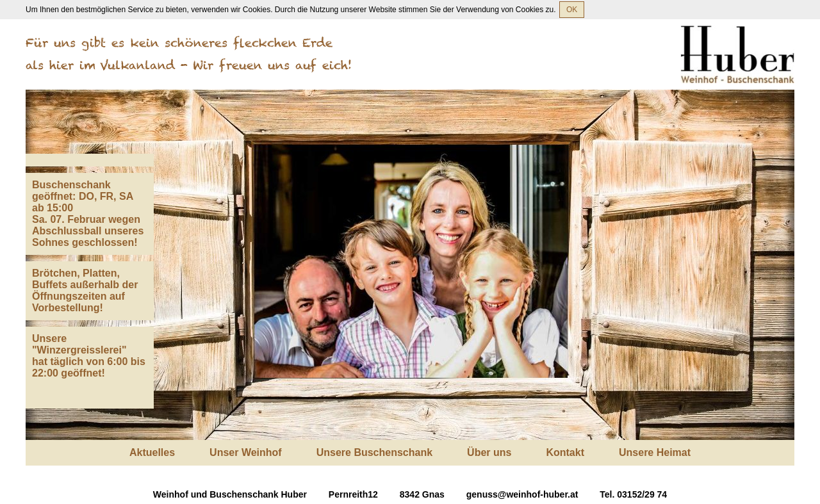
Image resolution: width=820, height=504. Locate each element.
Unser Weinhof (246, 452)
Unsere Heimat (655, 452)
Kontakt (565, 452)
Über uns (489, 452)
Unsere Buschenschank (374, 452)
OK (572, 10)
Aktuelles (152, 452)
